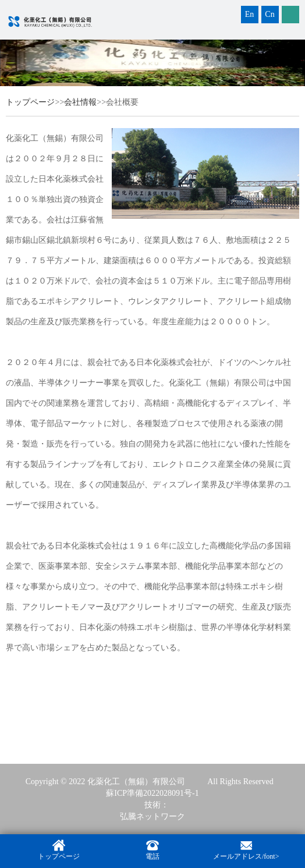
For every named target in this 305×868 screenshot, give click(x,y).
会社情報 (80, 102)
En (250, 14)
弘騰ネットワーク (152, 816)
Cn (269, 14)
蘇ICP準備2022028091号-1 (152, 793)
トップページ (30, 102)
